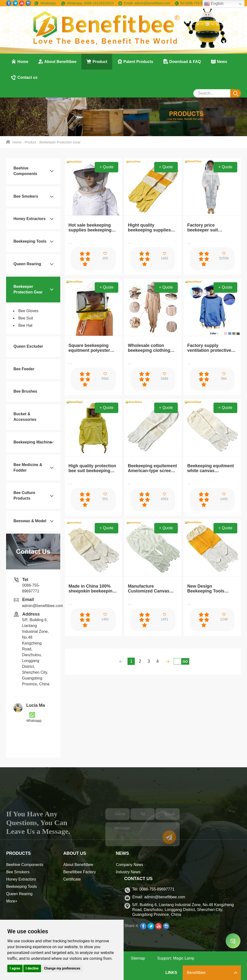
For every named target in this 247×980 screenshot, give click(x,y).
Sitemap (138, 958)
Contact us (24, 77)
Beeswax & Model (30, 521)
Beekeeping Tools (30, 241)
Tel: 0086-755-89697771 (153, 889)
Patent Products (135, 62)
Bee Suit (26, 318)
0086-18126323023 (98, 3)
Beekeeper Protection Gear (60, 142)
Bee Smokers (26, 196)
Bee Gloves (28, 311)
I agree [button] (15, 968)
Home (20, 62)
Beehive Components (25, 865)
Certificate (72, 879)
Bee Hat (25, 325)
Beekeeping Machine (33, 442)
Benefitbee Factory (80, 872)
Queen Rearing (27, 264)
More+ (12, 901)
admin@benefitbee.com (152, 3)
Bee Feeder (24, 369)
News (219, 62)
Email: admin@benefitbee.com (159, 897)
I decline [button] (32, 968)
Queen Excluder (28, 346)
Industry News (128, 872)
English (214, 4)
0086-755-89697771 (200, 3)
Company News (130, 865)
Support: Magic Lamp (176, 958)
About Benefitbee (57, 62)
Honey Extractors (30, 219)
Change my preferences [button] (62, 968)
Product (97, 62)
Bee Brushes (25, 391)
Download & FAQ (182, 62)
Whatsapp (34, 718)
